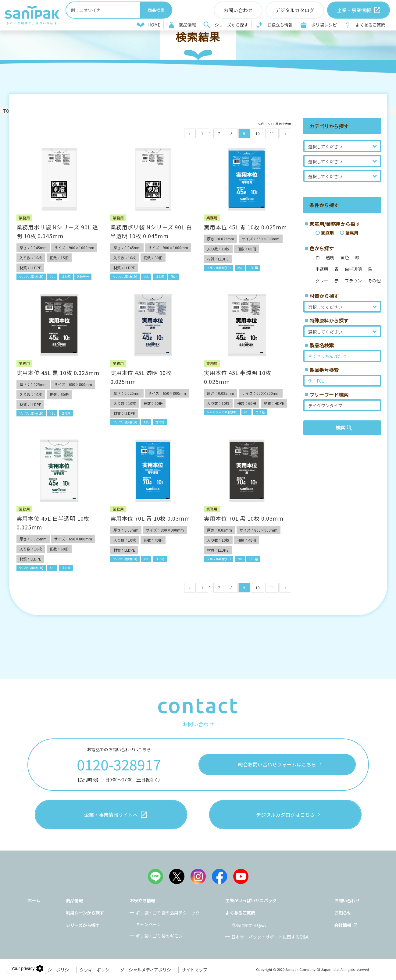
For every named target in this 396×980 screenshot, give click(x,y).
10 (258, 133)
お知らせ (343, 913)
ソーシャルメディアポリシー (148, 970)
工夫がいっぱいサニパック (251, 900)
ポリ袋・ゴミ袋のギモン (159, 936)
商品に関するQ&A (249, 925)
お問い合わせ (347, 900)
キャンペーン (148, 924)
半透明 (322, 269)
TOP (7, 111)
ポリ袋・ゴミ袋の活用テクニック (168, 913)
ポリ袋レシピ (324, 25)
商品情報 (187, 25)
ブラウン (353, 281)
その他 (374, 281)
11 (272, 133)
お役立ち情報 (280, 25)
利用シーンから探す (85, 913)
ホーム (34, 900)
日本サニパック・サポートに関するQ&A (270, 937)
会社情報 (343, 925)
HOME (154, 25)
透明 (330, 257)
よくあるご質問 (370, 25)
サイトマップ (194, 970)
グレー (322, 281)
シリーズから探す (232, 25)
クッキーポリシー (97, 970)
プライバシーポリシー (52, 970)
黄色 (345, 257)
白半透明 (353, 269)
